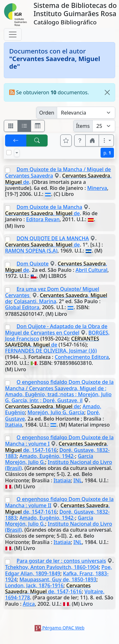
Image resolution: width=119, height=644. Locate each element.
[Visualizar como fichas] (11, 126)
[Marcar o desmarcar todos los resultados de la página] (9, 153)
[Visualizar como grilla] (38, 126)
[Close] (107, 92)
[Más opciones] (106, 141)
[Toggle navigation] (13, 34)
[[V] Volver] (16, 141)
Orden (47, 113)
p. (107, 153)
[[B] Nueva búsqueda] (37, 141)
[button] (80, 141)
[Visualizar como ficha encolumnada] (24, 126)
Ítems (83, 126)
